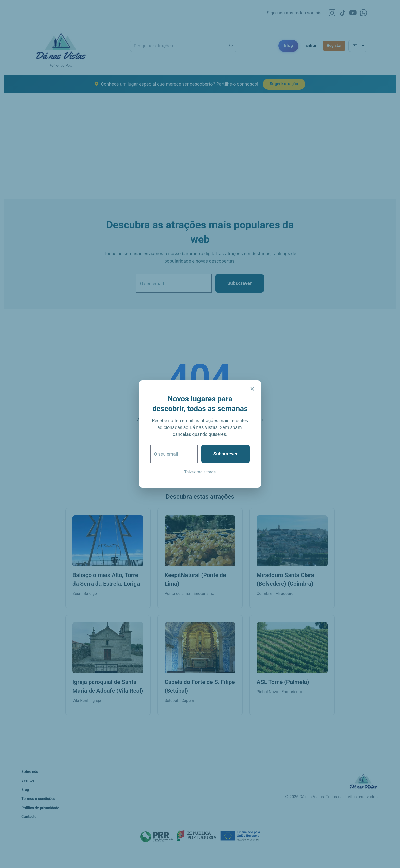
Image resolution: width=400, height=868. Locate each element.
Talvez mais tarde (200, 472)
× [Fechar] (252, 389)
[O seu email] (174, 454)
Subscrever (226, 454)
